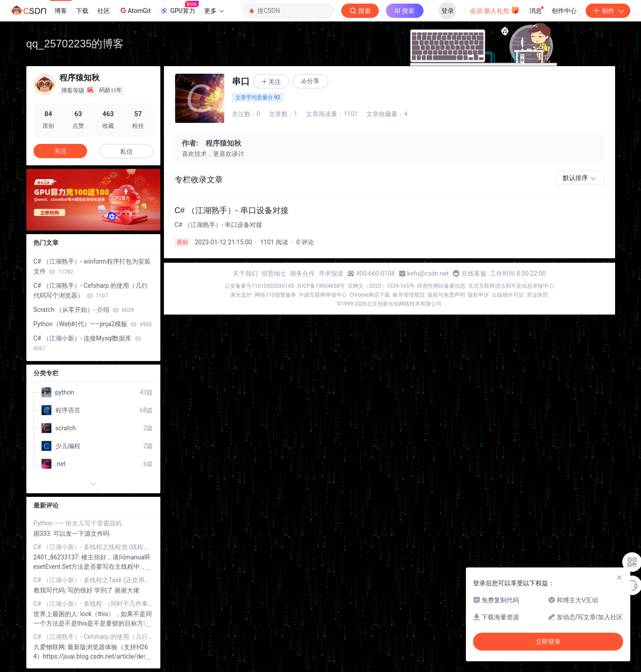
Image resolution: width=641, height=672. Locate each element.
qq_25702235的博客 (75, 44)
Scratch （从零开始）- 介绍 (84, 310)
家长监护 (241, 295)
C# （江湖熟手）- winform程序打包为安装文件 (92, 266)
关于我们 (245, 273)
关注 (60, 151)
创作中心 (564, 11)
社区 (104, 11)
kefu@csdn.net (428, 273)
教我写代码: (51, 590)
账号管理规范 (409, 295)
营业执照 (537, 295)
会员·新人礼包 (495, 10)
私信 (126, 151)
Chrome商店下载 (370, 295)
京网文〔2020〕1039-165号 (381, 286)
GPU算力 (179, 8)
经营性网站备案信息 (441, 286)
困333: (43, 533)
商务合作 (302, 273)
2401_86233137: (58, 557)
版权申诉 (478, 295)
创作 (608, 11)
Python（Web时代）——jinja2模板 (93, 324)
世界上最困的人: (57, 614)
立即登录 (548, 642)
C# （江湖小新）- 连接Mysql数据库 (87, 343)
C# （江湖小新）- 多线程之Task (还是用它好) (93, 580)
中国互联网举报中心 (323, 295)
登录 (448, 11)
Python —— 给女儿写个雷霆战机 (78, 523)
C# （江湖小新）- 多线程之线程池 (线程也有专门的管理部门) (93, 547)
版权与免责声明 (446, 295)
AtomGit (135, 10)
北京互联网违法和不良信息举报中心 (511, 286)
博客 (61, 11)
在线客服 (474, 273)
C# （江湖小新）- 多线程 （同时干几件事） (93, 604)
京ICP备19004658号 (321, 286)
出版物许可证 (508, 295)
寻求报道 (331, 273)
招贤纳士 (274, 273)
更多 (214, 11)
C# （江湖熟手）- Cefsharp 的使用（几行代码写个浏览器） (91, 290)
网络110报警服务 (275, 295)
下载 (82, 11)
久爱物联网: (51, 647)
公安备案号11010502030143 (259, 286)
